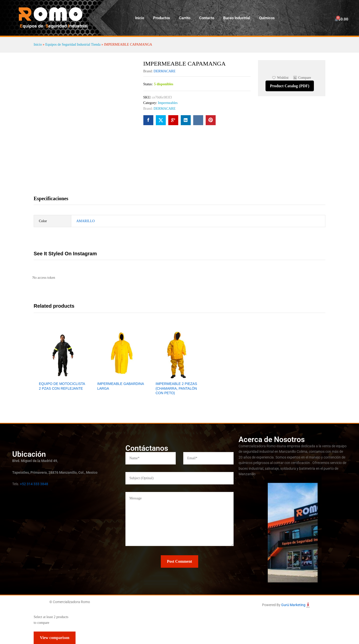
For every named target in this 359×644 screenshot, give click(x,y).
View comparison (55, 638)
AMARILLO (86, 221)
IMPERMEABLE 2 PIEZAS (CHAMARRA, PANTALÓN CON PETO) (176, 388)
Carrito (185, 18)
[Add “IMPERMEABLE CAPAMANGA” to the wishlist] (280, 78)
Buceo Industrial (237, 18)
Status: (148, 84)
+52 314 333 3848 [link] (34, 484)
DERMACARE (165, 71)
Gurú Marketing (293, 605)
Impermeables (168, 103)
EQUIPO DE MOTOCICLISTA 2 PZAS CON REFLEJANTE (62, 386)
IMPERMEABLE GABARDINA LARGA (121, 386)
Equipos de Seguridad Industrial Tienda (73, 45)
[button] (302, 78)
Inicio (140, 18)
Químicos (267, 18)
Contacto (207, 18)
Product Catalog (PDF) (290, 86)
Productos (162, 18)
